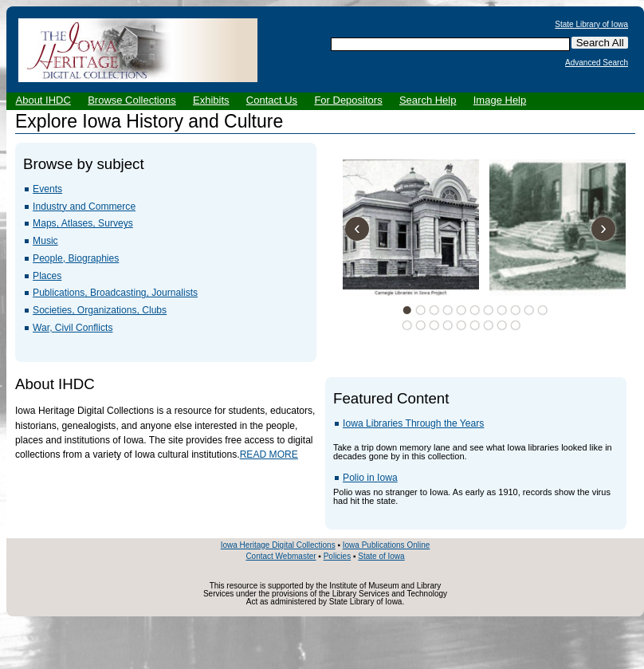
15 (447, 325)
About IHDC (43, 100)
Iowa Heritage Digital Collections (278, 545)
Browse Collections (132, 100)
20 (515, 325)
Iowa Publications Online (387, 545)
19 (501, 325)
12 (406, 325)
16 (461, 325)
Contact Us (272, 100)
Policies (337, 556)
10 (528, 310)
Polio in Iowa (370, 478)
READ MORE (269, 455)
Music (45, 241)
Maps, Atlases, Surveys (83, 223)
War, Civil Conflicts (73, 328)
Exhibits (211, 100)
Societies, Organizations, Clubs (100, 310)
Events (47, 189)
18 (488, 325)
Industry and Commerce (84, 207)
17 (474, 325)
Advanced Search (597, 63)
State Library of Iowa (591, 25)
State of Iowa (381, 556)
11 (542, 310)
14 (434, 325)
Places (47, 276)
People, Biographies (76, 258)
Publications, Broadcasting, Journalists (115, 293)
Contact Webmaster (281, 556)
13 (420, 325)
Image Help (500, 100)
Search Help (428, 100)
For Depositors (348, 100)
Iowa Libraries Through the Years (413, 423)
